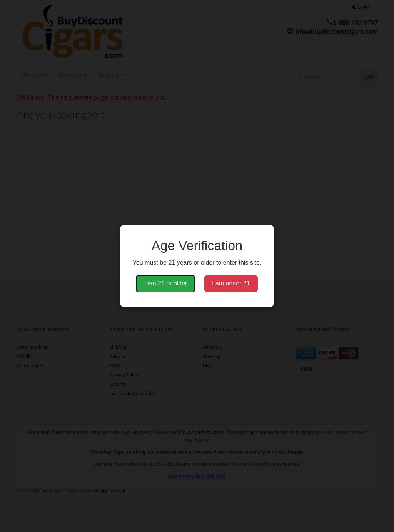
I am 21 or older (165, 283)
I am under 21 (231, 283)
